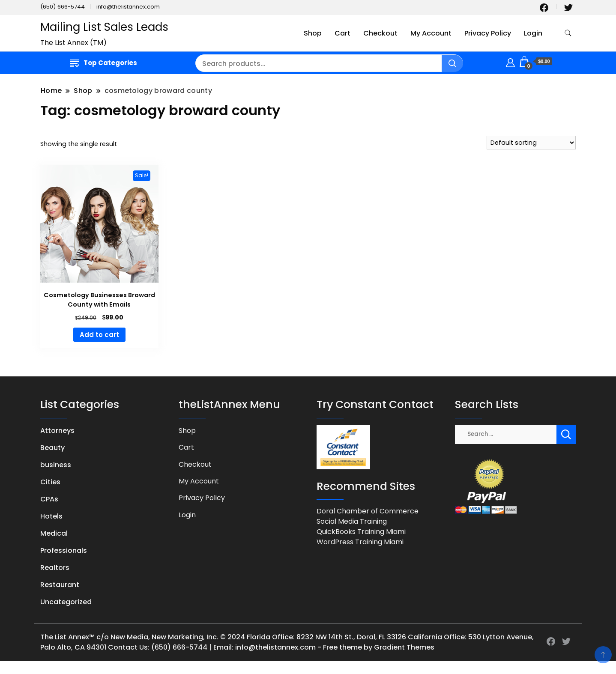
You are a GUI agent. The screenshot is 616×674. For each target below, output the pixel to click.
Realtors (55, 568)
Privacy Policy (488, 33)
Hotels (51, 516)
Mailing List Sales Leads (104, 27)
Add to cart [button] (99, 335)
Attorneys (57, 431)
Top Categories (104, 63)
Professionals (64, 550)
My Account (431, 33)
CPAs (49, 499)
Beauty (52, 448)
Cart (342, 33)
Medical (54, 533)
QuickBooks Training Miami (361, 532)
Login (533, 33)
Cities (50, 482)
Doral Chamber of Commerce (368, 511)
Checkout (380, 33)
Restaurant (60, 585)
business (56, 465)
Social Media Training (352, 521)
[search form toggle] (568, 33)
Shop (313, 33)
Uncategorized (66, 602)
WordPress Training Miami (360, 542)
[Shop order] (531, 143)
